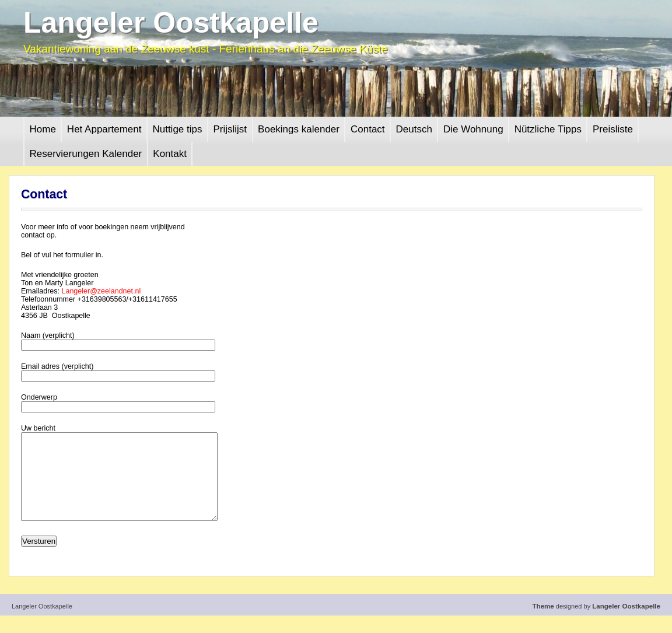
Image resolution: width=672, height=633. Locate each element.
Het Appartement (104, 129)
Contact (368, 129)
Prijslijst (230, 129)
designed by (596, 624)
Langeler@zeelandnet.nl (101, 291)
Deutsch (414, 129)
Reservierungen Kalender (86, 154)
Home (43, 129)
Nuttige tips (177, 129)
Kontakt (170, 154)
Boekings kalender (299, 129)
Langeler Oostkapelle (171, 23)
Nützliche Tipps (548, 129)
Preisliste (613, 129)
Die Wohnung (473, 129)
